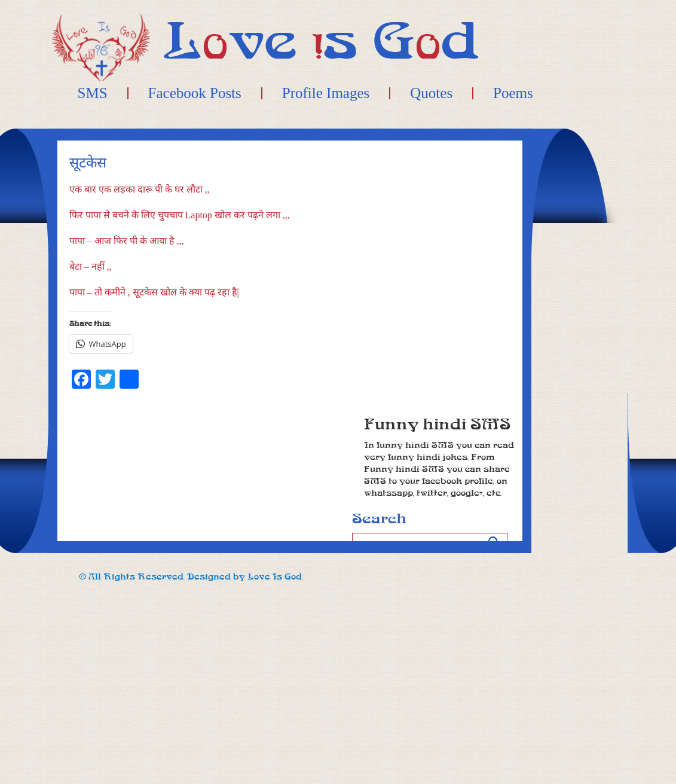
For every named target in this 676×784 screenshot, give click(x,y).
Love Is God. (275, 577)
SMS (93, 93)
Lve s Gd (321, 42)
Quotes (431, 93)
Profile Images (326, 93)
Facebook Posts (195, 93)
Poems (513, 93)
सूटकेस (88, 163)
